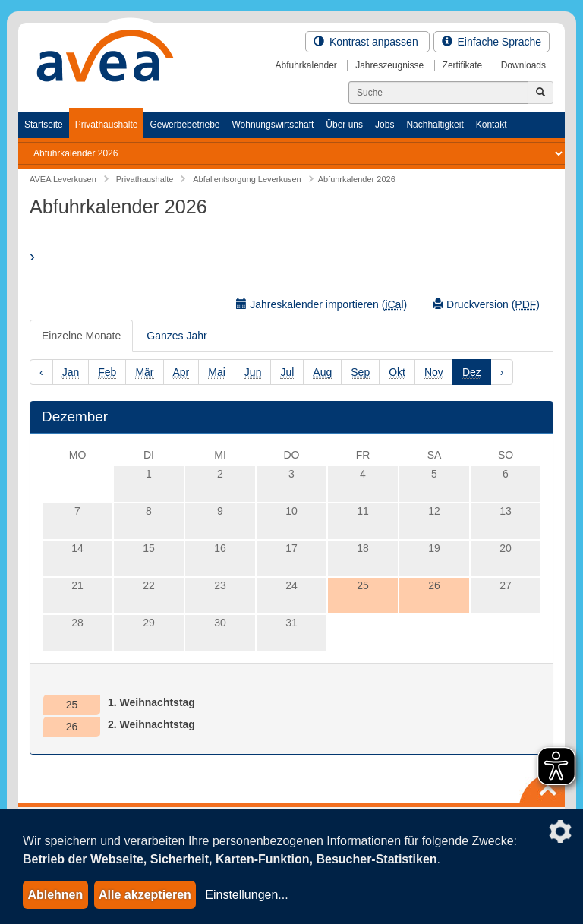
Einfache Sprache (492, 42)
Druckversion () (486, 305)
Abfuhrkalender (306, 65)
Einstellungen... (246, 895)
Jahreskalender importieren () (321, 305)
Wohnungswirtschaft (273, 125)
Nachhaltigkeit (435, 125)
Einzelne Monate (81, 336)
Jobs (384, 125)
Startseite (44, 125)
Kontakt (492, 125)
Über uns (344, 125)
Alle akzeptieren (145, 895)
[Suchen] (438, 93)
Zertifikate (463, 65)
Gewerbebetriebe (184, 125)
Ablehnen (55, 895)
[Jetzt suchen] (540, 93)
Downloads (523, 65)
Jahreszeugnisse (389, 65)
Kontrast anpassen (367, 42)
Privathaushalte (107, 125)
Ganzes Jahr (176, 336)
